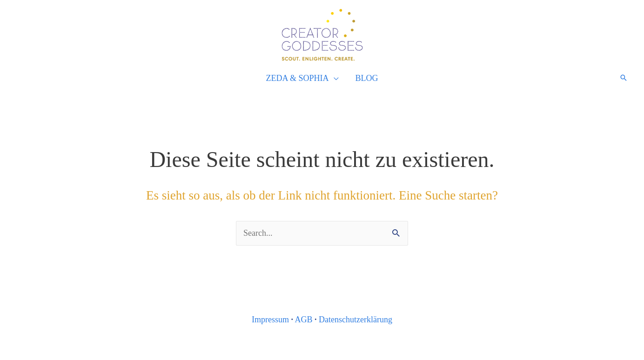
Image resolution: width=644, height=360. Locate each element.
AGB (304, 320)
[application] (334, 79)
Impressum (270, 320)
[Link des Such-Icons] (624, 78)
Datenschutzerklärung (356, 320)
